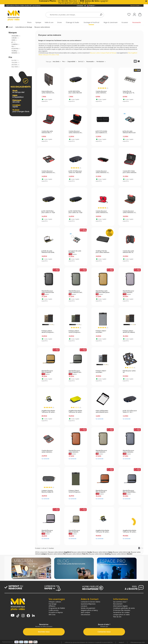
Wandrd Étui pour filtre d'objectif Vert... (75, 372)
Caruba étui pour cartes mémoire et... (102, 212)
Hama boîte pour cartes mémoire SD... (48, 92)
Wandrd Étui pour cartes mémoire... (128, 451)
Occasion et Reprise (56, 612)
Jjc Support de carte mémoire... (75, 252)
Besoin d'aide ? (135, 6)
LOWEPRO (15, 44)
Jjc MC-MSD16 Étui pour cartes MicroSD (75, 92)
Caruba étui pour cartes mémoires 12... (103, 172)
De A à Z (82, 62)
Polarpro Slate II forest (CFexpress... (75, 332)
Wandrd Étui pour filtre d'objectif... (47, 372)
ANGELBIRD (16, 36)
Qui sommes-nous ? (120, 602)
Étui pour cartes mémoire (42, 27)
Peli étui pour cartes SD (129, 372)
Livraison (84, 606)
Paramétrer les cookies (121, 612)
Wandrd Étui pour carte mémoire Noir (48, 292)
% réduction (101, 62)
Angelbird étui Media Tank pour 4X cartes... (49, 411)
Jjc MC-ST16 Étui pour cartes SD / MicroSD (75, 172)
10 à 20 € (15, 62)
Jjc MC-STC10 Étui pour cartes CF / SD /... (130, 411)
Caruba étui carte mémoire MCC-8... (128, 252)
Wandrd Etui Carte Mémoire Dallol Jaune (103, 292)
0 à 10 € (15, 60)
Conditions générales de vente (124, 608)
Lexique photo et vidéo (121, 614)
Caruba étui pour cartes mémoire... (101, 92)
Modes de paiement (88, 608)
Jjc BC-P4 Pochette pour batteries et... (102, 132)
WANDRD (16, 53)
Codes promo (54, 610)
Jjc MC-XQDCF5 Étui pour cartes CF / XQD (48, 212)
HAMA (14, 40)
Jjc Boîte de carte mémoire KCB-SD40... (48, 252)
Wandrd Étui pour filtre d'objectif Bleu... (129, 491)
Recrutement (118, 604)
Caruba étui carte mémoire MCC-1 (47, 132)
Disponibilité (73, 62)
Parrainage (53, 604)
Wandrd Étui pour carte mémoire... (128, 292)
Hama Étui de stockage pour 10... (129, 92)
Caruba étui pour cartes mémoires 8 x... (76, 132)
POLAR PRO (16, 49)
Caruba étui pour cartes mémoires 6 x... (49, 172)
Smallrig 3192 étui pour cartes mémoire (102, 252)
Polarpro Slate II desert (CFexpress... (48, 332)
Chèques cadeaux (55, 602)
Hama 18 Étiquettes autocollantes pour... (102, 411)
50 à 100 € (15, 67)
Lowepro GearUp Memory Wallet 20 (47, 491)
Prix (65, 62)
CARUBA (15, 38)
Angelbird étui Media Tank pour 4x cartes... (76, 411)
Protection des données (122, 610)
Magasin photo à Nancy (89, 610)
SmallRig (15, 51)
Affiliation (52, 606)
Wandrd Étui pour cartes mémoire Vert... (76, 292)
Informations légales (120, 606)
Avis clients (57, 62)
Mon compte (85, 612)
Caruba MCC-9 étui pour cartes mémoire (130, 172)
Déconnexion (85, 614)
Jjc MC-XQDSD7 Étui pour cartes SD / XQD (75, 212)
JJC (13, 42)
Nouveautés (91, 62)
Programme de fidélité (57, 608)
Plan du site (117, 617)
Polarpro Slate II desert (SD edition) (129, 332)
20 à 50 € (15, 65)
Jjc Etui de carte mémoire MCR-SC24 (129, 132)
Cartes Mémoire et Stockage (24, 27)
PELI (14, 46)
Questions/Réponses (88, 604)
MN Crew (52, 614)
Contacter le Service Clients (91, 602)
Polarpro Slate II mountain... (101, 332)
